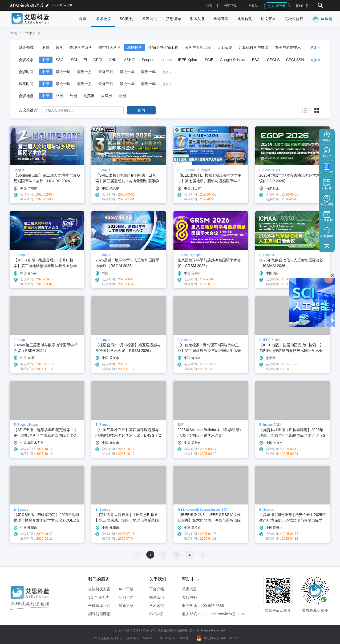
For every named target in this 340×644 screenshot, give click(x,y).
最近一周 (63, 72)
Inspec (166, 60)
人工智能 (225, 47)
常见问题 (189, 589)
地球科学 (135, 47)
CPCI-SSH (295, 60)
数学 (59, 47)
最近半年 (127, 72)
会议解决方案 (99, 589)
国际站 (253, 6)
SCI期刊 (126, 19)
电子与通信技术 (288, 47)
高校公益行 (294, 19)
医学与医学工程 (198, 47)
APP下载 (126, 589)
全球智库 (221, 19)
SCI (74, 60)
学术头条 (197, 19)
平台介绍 (157, 589)
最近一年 (148, 72)
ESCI (256, 60)
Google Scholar (233, 60)
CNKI (113, 60)
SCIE (209, 60)
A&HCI (130, 60)
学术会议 (103, 19)
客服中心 (189, 597)
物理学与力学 (81, 47)
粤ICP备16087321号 (174, 638)
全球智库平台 (99, 606)
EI (85, 60)
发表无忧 (149, 19)
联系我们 (157, 597)
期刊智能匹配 (99, 614)
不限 (46, 47)
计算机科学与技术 (253, 47)
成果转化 (245, 19)
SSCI (60, 60)
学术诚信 (157, 606)
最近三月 (106, 72)
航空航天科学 (110, 47)
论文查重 (268, 19)
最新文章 (126, 606)
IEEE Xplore (188, 60)
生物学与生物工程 (163, 47)
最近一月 (84, 72)
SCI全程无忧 (99, 597)
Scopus (148, 60)
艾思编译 (173, 19)
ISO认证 (156, 614)
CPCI (98, 60)
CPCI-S (273, 60)
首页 (209, 6)
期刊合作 (126, 597)
